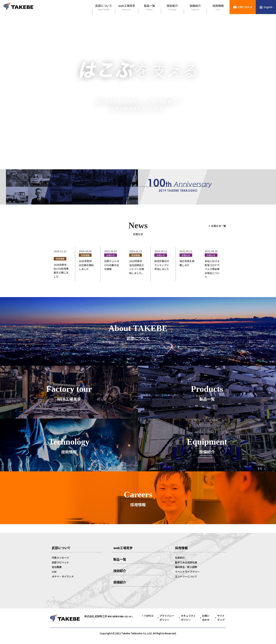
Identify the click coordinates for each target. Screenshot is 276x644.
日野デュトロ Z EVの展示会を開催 (112, 265)
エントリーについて (186, 576)
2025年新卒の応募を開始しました (86, 265)
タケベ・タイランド (63, 576)
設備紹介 (195, 6)
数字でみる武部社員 (186, 562)
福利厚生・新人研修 (186, 567)
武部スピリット (60, 562)
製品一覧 (149, 6)
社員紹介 (180, 558)
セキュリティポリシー (188, 618)
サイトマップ (221, 618)
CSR (54, 572)
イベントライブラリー (187, 572)
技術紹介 (172, 6)
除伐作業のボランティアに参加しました (162, 265)
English (268, 7)
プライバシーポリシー (167, 618)
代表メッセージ (60, 558)
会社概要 (57, 567)
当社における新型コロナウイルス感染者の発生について (212, 269)
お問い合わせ (245, 7)
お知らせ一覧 (219, 226)
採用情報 (218, 6)
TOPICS (149, 616)
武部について (104, 6)
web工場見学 (127, 6)
